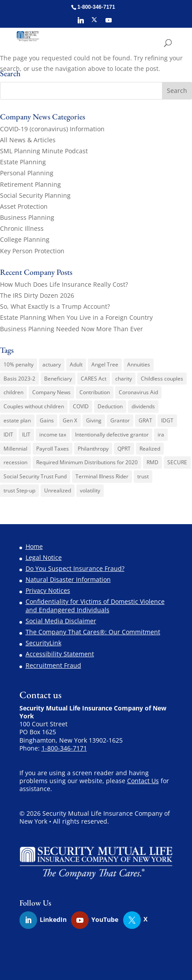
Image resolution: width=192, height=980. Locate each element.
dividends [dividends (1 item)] (143, 406)
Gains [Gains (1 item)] (47, 420)
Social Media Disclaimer (61, 621)
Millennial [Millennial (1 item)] (15, 449)
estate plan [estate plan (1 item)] (17, 420)
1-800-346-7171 (64, 748)
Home (34, 546)
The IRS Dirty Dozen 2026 (37, 295)
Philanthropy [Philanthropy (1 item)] (93, 449)
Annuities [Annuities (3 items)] (139, 364)
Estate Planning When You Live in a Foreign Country (76, 317)
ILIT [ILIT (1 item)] (26, 435)
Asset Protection (24, 206)
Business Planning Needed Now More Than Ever (72, 329)
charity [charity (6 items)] (124, 379)
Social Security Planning (35, 195)
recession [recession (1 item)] (15, 462)
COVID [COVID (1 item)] (81, 406)
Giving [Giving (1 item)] (94, 420)
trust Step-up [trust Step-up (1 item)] (19, 490)
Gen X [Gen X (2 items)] (70, 420)
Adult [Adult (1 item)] (76, 364)
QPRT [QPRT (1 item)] (124, 449)
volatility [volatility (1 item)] (90, 490)
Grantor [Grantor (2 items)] (120, 420)
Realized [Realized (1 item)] (150, 449)
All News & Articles (28, 140)
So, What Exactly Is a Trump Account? (55, 306)
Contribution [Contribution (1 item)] (95, 392)
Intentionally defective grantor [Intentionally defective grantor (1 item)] (112, 435)
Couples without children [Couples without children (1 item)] (34, 406)
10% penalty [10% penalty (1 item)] (19, 364)
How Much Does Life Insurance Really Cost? (64, 284)
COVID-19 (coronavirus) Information (52, 129)
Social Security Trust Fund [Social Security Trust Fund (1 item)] (35, 476)
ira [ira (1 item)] (161, 435)
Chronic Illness (22, 228)
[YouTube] (109, 23)
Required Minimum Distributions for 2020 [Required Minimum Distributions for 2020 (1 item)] (87, 462)
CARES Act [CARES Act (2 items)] (94, 379)
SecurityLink (43, 643)
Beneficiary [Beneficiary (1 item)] (58, 379)
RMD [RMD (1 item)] (152, 462)
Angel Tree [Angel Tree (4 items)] (105, 364)
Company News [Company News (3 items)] (51, 392)
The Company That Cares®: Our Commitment (93, 632)
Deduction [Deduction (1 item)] (110, 406)
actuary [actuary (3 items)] (52, 364)
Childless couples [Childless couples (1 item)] (162, 379)
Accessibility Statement (60, 654)
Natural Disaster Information (68, 579)
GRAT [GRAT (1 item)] (145, 420)
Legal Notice (44, 557)
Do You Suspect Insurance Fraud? (75, 568)
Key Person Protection (32, 251)
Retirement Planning (30, 184)
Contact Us (143, 781)
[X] (94, 22)
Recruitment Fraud (53, 665)
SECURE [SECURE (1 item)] (177, 462)
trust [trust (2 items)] (143, 476)
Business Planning (27, 217)
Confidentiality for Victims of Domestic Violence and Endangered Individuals (95, 605)
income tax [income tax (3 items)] (53, 435)
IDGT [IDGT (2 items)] (167, 420)
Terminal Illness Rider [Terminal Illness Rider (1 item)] (102, 476)
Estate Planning (23, 162)
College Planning (25, 239)
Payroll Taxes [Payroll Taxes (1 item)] (53, 449)
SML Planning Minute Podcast (44, 151)
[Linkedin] (81, 23)
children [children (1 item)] (13, 392)
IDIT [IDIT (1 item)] (8, 435)
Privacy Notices (48, 590)
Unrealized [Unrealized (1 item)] (58, 490)
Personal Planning (27, 173)
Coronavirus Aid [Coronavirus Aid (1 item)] (138, 392)
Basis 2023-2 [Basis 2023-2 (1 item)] (19, 379)
